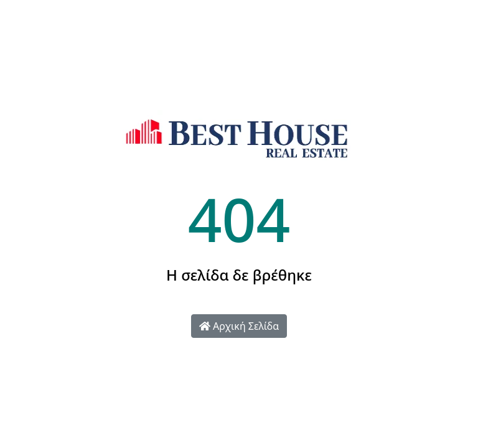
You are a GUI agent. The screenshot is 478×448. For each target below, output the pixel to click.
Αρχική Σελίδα (239, 326)
